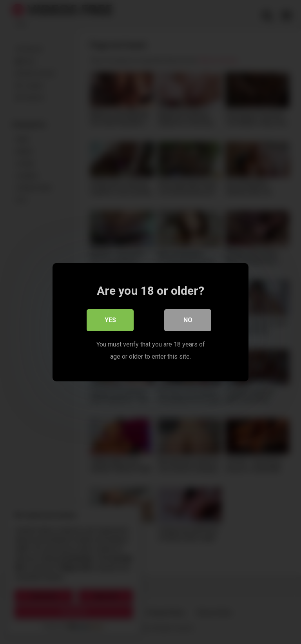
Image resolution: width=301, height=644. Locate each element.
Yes (110, 320)
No (188, 320)
